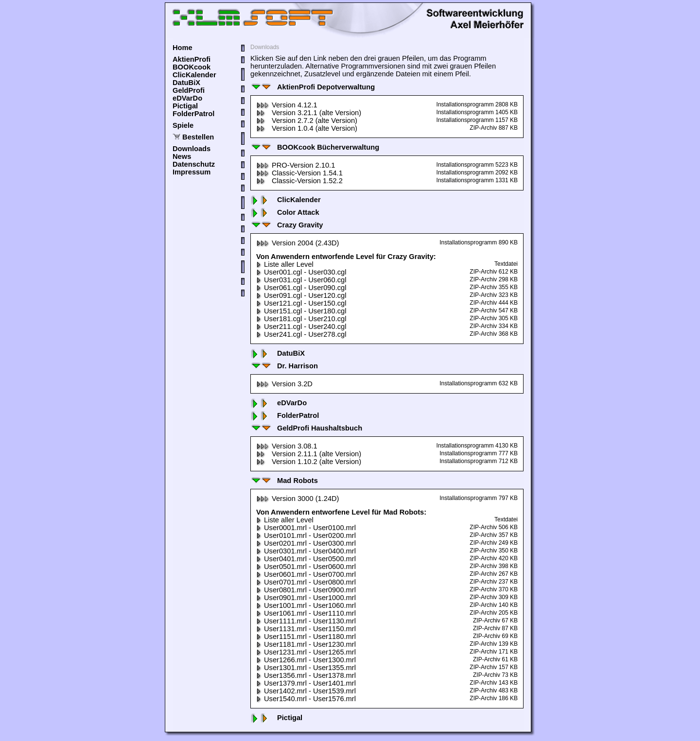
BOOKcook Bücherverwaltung (315, 147)
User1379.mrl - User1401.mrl (306, 683)
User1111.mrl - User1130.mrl (306, 621)
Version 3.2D (284, 384)
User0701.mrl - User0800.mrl (306, 582)
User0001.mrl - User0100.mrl (306, 528)
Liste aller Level (285, 264)
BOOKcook (192, 67)
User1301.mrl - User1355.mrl (306, 668)
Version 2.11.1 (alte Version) (309, 454)
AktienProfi (192, 59)
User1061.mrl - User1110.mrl (306, 613)
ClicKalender (194, 75)
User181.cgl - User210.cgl (301, 319)
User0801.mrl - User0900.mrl (306, 590)
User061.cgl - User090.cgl (301, 288)
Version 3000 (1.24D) (298, 499)
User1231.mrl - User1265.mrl (306, 652)
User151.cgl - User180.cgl (301, 311)
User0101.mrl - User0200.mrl (306, 535)
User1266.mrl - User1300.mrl (306, 660)
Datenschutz (194, 164)
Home (183, 48)
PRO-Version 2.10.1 (296, 165)
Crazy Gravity (287, 225)
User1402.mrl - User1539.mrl (306, 691)
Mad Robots (284, 481)
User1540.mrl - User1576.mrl (306, 699)
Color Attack (285, 212)
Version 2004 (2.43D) (298, 243)
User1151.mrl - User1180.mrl (306, 637)
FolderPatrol (193, 114)
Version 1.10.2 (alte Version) (309, 462)
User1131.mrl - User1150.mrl (306, 629)
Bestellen (198, 137)
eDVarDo (187, 98)
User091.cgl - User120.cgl (301, 295)
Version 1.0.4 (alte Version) (307, 128)
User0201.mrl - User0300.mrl (306, 543)
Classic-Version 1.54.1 (299, 173)
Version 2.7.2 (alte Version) (307, 121)
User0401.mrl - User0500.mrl (306, 559)
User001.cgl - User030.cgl (301, 272)
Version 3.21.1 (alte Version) (309, 113)
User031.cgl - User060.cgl (301, 280)
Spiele (183, 125)
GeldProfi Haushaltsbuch (306, 428)
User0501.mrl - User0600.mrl (306, 567)
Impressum (192, 172)
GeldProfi (189, 90)
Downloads (192, 149)
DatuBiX (186, 83)
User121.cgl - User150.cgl (301, 303)
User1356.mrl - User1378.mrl (306, 675)
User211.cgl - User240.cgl (301, 327)
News (182, 156)
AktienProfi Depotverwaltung (313, 87)
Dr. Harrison (284, 366)
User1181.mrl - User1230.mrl (306, 644)
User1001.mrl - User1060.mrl (306, 605)
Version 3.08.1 (287, 446)
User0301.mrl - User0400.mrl (306, 551)
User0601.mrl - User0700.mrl (306, 574)
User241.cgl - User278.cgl (301, 334)
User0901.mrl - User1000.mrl (306, 598)
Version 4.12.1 (287, 105)
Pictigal (185, 106)
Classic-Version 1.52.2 (299, 181)
